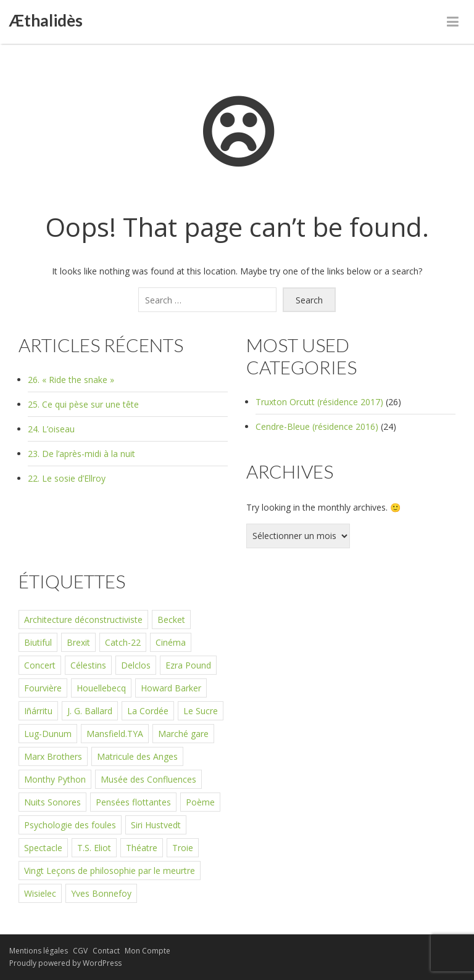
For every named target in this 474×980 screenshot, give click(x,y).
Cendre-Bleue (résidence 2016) (317, 426)
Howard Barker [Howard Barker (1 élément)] (171, 688)
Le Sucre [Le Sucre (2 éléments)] (201, 711)
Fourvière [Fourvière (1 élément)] (43, 688)
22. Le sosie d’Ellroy (67, 478)
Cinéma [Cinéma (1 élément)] (171, 642)
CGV (80, 951)
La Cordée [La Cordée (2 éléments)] (148, 711)
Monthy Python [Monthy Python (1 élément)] (55, 779)
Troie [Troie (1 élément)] (183, 848)
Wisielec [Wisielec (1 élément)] (40, 893)
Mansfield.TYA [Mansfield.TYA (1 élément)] (115, 734)
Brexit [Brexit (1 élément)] (78, 642)
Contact (106, 951)
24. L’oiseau (51, 429)
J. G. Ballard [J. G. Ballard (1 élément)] (90, 711)
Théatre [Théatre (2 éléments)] (142, 848)
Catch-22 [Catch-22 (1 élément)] (123, 642)
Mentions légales (39, 951)
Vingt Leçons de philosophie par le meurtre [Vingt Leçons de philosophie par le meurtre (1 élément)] (110, 871)
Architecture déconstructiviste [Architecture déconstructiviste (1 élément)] (83, 620)
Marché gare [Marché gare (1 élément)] (183, 734)
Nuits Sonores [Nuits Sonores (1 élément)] (52, 802)
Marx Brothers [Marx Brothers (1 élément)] (53, 756)
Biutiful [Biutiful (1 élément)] (38, 642)
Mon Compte (148, 951)
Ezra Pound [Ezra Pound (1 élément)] (188, 665)
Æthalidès (46, 20)
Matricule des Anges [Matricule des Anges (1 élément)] (137, 756)
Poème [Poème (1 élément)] (200, 802)
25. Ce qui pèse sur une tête (83, 404)
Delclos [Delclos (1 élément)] (136, 665)
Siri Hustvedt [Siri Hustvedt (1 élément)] (156, 825)
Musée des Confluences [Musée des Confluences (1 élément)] (148, 779)
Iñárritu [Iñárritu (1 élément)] (38, 711)
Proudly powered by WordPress (65, 963)
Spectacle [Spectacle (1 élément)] (43, 848)
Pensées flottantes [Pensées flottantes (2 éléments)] (133, 802)
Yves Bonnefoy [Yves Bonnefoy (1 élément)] (101, 893)
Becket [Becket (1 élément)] (171, 620)
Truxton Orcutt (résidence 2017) (319, 402)
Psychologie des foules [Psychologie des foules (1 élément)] (70, 825)
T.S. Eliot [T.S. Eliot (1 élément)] (94, 848)
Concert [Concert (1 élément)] (40, 665)
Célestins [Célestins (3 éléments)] (88, 665)
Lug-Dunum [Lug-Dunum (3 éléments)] (48, 734)
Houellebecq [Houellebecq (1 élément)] (101, 688)
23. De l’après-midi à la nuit (81, 454)
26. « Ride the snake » (71, 380)
